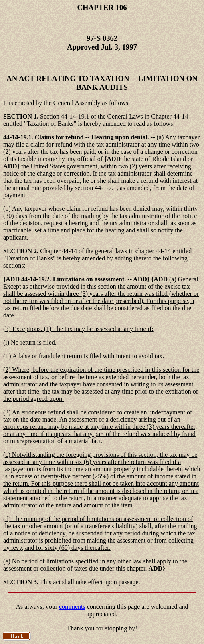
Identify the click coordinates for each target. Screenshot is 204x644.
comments (72, 607)
